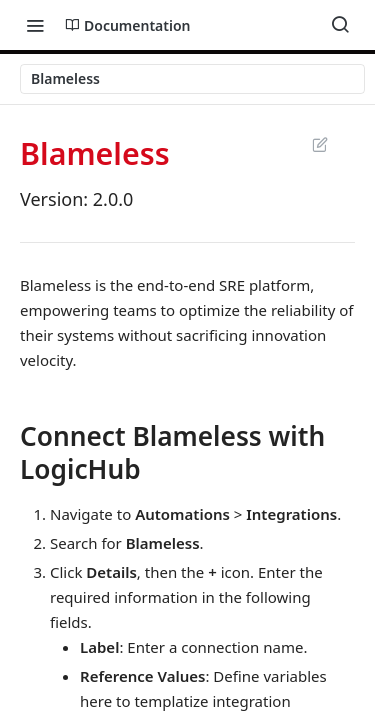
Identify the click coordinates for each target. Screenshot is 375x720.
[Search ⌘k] (340, 25)
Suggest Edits (319, 144)
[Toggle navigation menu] (35, 25)
